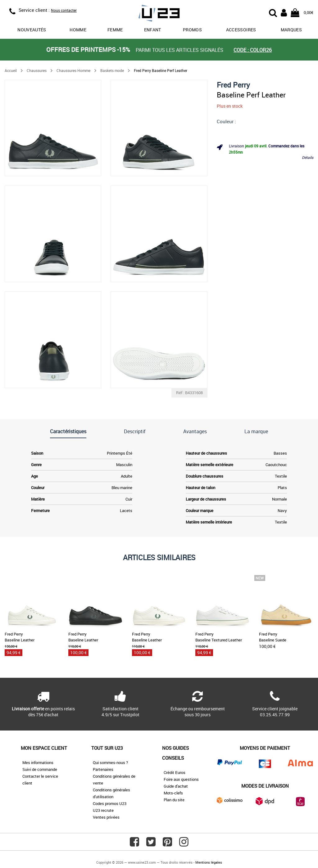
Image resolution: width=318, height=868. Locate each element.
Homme (78, 30)
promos (192, 30)
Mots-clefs (173, 793)
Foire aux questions (181, 779)
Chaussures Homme (73, 70)
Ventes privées (106, 817)
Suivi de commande (40, 769)
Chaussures (37, 70)
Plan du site (174, 800)
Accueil (11, 70)
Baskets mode (112, 70)
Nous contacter (64, 10)
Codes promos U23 (110, 803)
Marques (291, 30)
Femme (115, 30)
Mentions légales (209, 862)
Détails (308, 157)
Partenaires (103, 769)
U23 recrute (103, 810)
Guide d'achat (176, 786)
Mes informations (38, 762)
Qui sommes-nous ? (110, 762)
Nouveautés (32, 30)
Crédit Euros (175, 772)
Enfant (153, 30)
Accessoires (241, 30)
